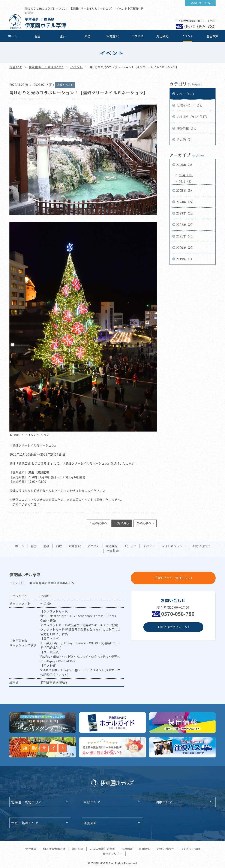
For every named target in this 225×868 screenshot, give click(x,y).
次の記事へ (144, 523)
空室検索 (213, 36)
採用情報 (127, 849)
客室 (37, 36)
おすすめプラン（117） (193, 117)
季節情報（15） (187, 128)
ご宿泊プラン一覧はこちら (172, 578)
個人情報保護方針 (54, 849)
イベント (187, 36)
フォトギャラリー (174, 546)
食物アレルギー (112, 854)
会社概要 (31, 849)
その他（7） (185, 140)
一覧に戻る (122, 523)
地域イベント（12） (190, 105)
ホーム (12, 36)
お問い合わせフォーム (172, 627)
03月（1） (186, 175)
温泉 (63, 36)
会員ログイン (199, 3)
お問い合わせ (201, 546)
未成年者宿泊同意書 (102, 849)
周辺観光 (162, 36)
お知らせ (130, 546)
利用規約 (145, 849)
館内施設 (112, 36)
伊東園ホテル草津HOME (46, 67)
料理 (87, 36)
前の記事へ (99, 523)
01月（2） (186, 181)
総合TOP (16, 67)
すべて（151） (186, 94)
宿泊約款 (78, 849)
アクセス (137, 36)
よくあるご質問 (190, 849)
